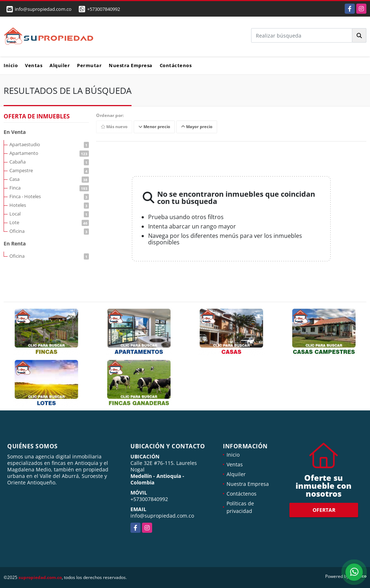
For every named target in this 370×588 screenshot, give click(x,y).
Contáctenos (176, 65)
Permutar (89, 65)
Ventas (34, 65)
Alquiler (60, 65)
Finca (49, 188)
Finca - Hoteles (49, 196)
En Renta (15, 243)
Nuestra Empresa (131, 65)
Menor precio (154, 127)
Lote (49, 222)
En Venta (15, 132)
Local (49, 214)
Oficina (49, 231)
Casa (49, 179)
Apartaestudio (49, 144)
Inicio (11, 65)
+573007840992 (104, 9)
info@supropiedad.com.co (162, 516)
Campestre (49, 170)
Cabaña (49, 162)
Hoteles (49, 205)
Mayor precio (197, 127)
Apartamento (49, 153)
